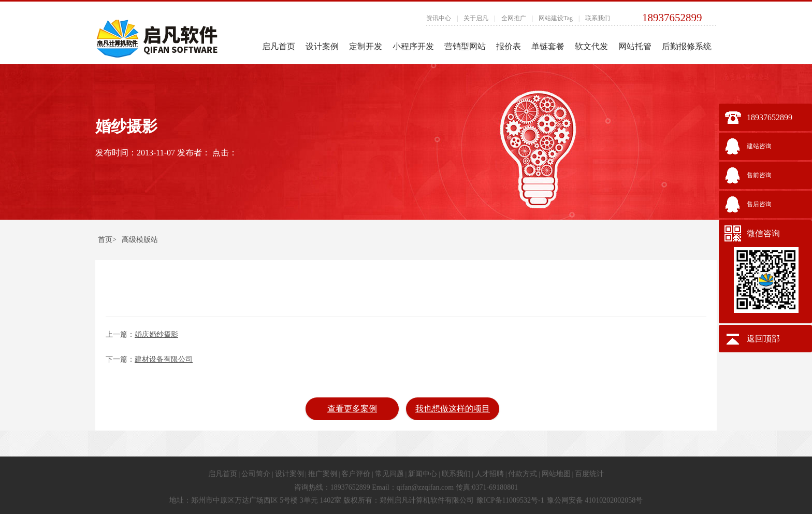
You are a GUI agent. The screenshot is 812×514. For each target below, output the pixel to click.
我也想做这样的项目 (453, 409)
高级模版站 (140, 240)
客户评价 (356, 474)
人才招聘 (489, 474)
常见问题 (389, 474)
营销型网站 (465, 46)
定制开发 (366, 46)
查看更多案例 (352, 409)
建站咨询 (759, 146)
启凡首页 (279, 46)
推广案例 (323, 474)
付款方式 (523, 474)
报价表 (509, 46)
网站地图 (556, 474)
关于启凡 (476, 18)
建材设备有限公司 (164, 359)
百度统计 (589, 474)
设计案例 (322, 46)
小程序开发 (413, 46)
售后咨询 (759, 204)
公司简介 (256, 474)
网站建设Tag (556, 18)
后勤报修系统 (687, 46)
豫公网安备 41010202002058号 (595, 500)
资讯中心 (439, 18)
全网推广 (514, 18)
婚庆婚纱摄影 (156, 334)
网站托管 (635, 46)
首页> (107, 240)
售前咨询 (759, 175)
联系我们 (598, 18)
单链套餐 (548, 46)
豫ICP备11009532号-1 (510, 500)
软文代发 (591, 46)
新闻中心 (423, 474)
